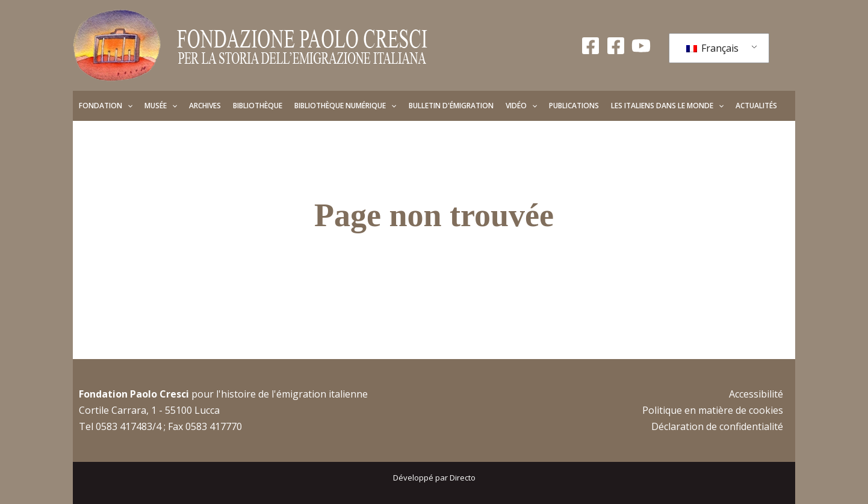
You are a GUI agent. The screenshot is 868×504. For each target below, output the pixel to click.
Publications (574, 106)
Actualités (756, 106)
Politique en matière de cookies (713, 410)
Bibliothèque (258, 106)
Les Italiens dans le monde (667, 106)
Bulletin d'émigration (451, 106)
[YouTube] (641, 46)
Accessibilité (756, 394)
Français (712, 48)
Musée (161, 106)
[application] (127, 106)
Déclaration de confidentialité (717, 426)
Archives (205, 106)
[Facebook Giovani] (616, 46)
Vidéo (521, 106)
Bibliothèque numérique (345, 106)
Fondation (106, 106)
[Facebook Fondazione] (591, 46)
